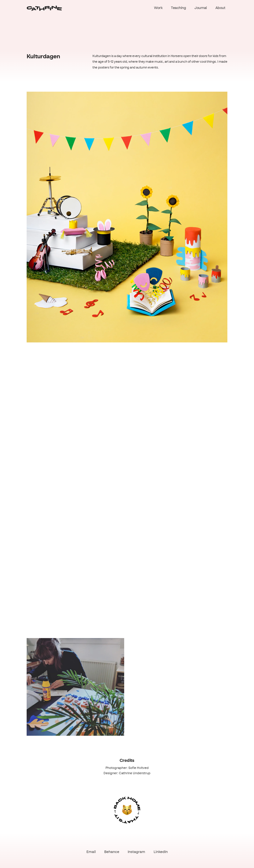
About (220, 8)
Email (91, 852)
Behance (112, 852)
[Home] (44, 8)
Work (158, 8)
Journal (201, 8)
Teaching (178, 8)
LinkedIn (161, 852)
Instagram (136, 852)
